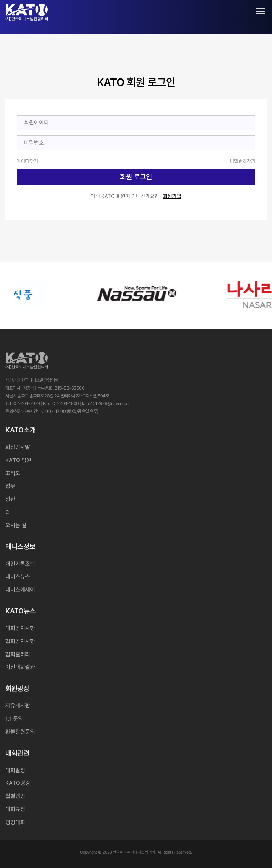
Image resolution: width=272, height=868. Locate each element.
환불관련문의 (20, 732)
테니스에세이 (20, 590)
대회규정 (15, 809)
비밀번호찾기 (243, 161)
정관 (10, 499)
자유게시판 (18, 706)
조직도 (13, 473)
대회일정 (15, 770)
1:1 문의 (14, 719)
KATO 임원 (18, 460)
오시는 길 (16, 525)
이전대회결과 (20, 667)
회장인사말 (18, 447)
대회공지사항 (20, 628)
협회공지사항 (20, 641)
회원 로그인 (136, 177)
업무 (10, 486)
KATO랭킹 (18, 783)
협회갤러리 (18, 654)
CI (8, 512)
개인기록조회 (20, 564)
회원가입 (172, 196)
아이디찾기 (27, 161)
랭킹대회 (15, 822)
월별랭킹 (15, 796)
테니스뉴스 (18, 576)
